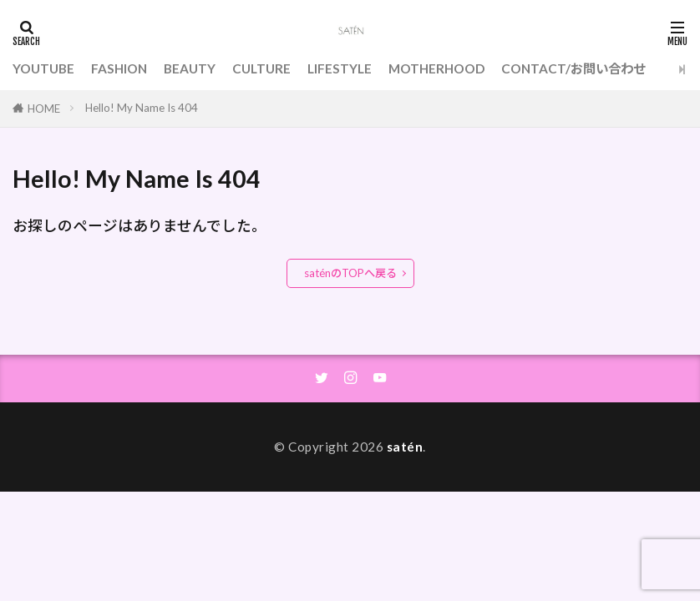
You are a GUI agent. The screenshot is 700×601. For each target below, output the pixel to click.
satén (405, 447)
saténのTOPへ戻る (350, 273)
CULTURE (261, 68)
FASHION (119, 68)
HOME (44, 109)
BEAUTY (190, 68)
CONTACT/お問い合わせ (573, 68)
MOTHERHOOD (436, 68)
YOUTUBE (43, 68)
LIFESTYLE (340, 68)
